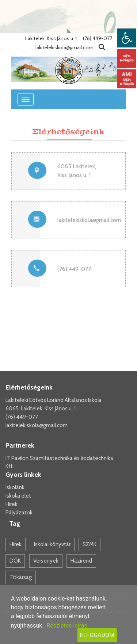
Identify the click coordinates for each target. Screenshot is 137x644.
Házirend (81, 561)
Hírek (12, 504)
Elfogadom (97, 635)
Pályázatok (19, 513)
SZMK (90, 544)
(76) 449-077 (22, 417)
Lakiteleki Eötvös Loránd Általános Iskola (54, 400)
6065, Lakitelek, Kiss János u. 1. (41, 409)
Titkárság (21, 577)
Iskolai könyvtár (52, 544)
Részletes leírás (67, 626)
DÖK (15, 561)
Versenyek (46, 561)
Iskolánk (15, 487)
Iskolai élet (18, 496)
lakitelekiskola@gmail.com (89, 220)
